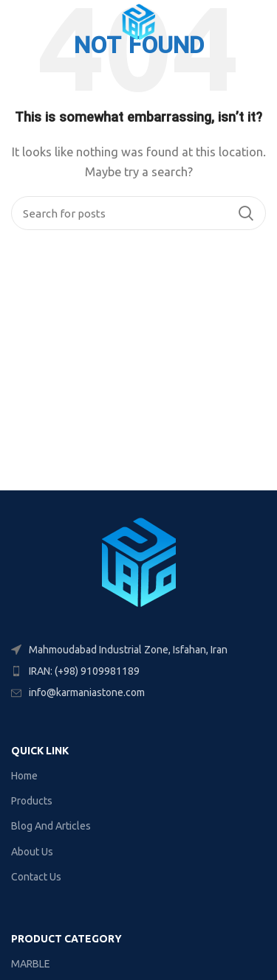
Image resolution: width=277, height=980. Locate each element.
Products (32, 801)
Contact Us (36, 877)
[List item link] (138, 671)
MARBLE (31, 964)
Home (24, 776)
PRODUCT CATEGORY (66, 939)
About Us (32, 852)
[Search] (138, 213)
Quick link (40, 751)
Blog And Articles (51, 826)
